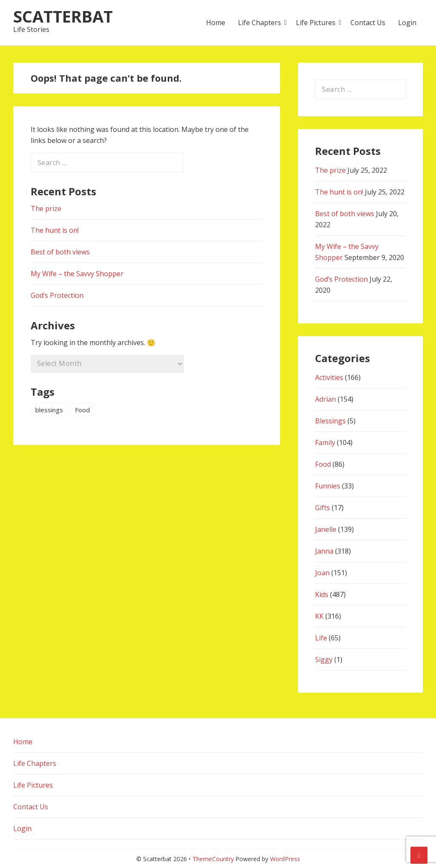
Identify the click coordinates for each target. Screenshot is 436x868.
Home (216, 23)
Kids (322, 594)
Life (321, 638)
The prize (46, 208)
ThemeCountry (213, 859)
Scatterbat (63, 16)
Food (82, 410)
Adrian (326, 399)
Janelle (326, 529)
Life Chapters (260, 23)
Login (407, 23)
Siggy (324, 660)
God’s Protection (57, 295)
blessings (49, 410)
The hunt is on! (55, 230)
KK (319, 616)
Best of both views (60, 252)
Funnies (328, 486)
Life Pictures (316, 23)
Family (325, 443)
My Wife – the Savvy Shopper (77, 274)
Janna (324, 551)
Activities (329, 377)
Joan (322, 573)
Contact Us (368, 23)
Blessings (330, 421)
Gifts (323, 508)
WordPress (285, 859)
